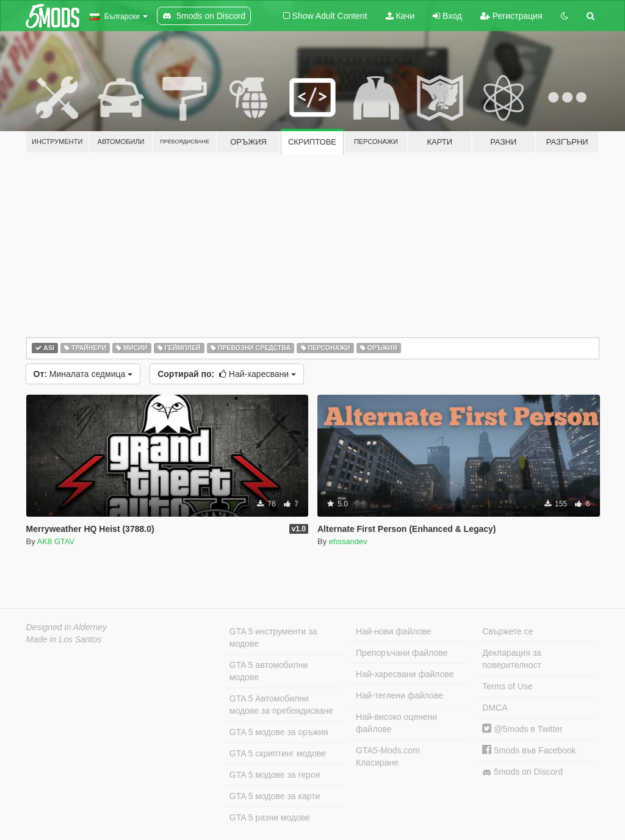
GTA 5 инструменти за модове (273, 637)
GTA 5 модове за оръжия (279, 732)
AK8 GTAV (56, 541)
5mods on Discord (522, 772)
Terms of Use (507, 686)
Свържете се (508, 631)
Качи (400, 16)
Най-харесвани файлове (405, 674)
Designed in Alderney (67, 627)
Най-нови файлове (393, 631)
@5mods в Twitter (522, 729)
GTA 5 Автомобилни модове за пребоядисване (281, 705)
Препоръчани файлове (402, 653)
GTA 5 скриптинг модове (278, 753)
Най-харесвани (227, 374)
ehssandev (348, 541)
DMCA (495, 708)
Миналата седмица (83, 374)
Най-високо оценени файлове (396, 723)
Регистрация (511, 16)
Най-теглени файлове (399, 695)
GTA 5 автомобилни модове (269, 671)
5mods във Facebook (529, 750)
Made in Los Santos (64, 639)
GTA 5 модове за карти (275, 796)
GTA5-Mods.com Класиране (388, 756)
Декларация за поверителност (512, 659)
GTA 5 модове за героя (275, 775)
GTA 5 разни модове (270, 817)
